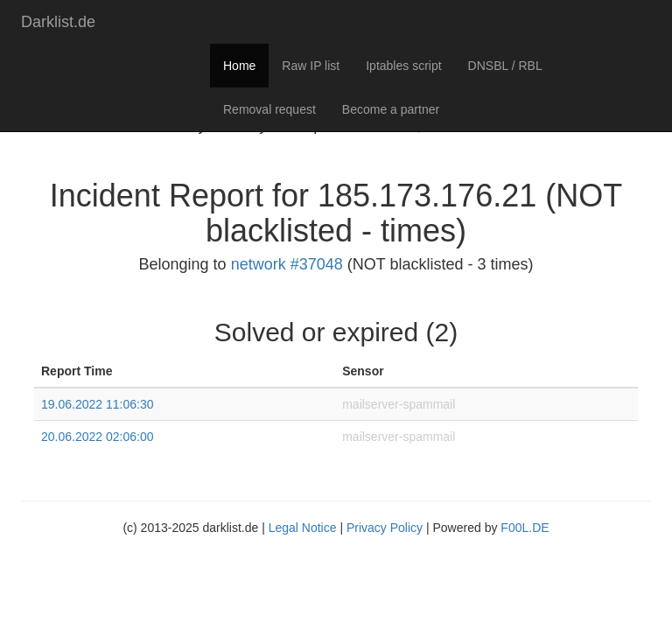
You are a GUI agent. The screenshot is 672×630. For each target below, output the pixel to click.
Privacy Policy (385, 528)
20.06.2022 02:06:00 (97, 437)
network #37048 (287, 264)
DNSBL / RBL (505, 66)
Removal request (269, 109)
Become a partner (391, 109)
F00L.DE (525, 528)
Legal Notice (303, 528)
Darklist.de (58, 22)
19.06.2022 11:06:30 (97, 404)
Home (239, 66)
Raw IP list (311, 66)
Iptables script (403, 66)
